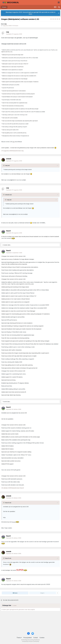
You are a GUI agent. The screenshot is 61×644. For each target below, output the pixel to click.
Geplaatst (14, 34)
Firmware (16, 26)
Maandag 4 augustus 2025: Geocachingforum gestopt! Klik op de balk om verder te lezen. (30, 13)
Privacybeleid (28, 638)
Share (15, 593)
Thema (19, 638)
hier (14, 142)
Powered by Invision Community (30, 641)
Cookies (42, 638)
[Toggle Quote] (4, 165)
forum (15, 522)
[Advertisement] (30, 622)
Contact (36, 638)
